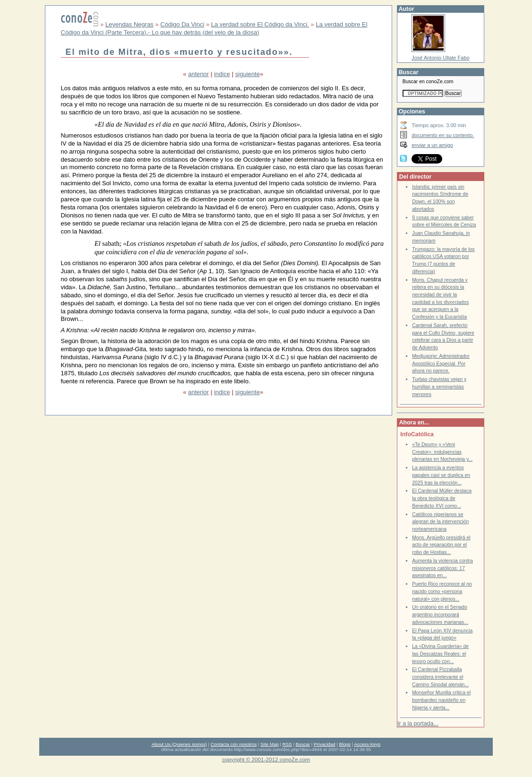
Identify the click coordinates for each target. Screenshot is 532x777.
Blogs (345, 744)
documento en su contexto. (443, 135)
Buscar (303, 744)
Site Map (269, 744)
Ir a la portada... (418, 724)
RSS (287, 744)
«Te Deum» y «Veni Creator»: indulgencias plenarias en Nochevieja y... (442, 452)
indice (222, 74)
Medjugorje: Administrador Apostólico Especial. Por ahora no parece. (441, 363)
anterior (198, 74)
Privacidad (325, 744)
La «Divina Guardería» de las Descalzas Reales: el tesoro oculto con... (440, 654)
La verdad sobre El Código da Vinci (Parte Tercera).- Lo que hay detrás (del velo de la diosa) (214, 28)
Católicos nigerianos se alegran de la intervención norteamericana (440, 522)
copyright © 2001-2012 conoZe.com (266, 759)
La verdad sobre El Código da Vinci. (260, 24)
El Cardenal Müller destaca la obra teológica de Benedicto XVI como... (442, 498)
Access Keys (367, 744)
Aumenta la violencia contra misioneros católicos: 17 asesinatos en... (442, 568)
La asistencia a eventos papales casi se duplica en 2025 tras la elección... (441, 475)
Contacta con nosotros (234, 744)
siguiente (248, 74)
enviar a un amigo (432, 145)
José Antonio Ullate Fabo (440, 58)
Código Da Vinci (182, 24)
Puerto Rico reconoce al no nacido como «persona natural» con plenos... (442, 591)
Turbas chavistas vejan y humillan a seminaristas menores (439, 387)
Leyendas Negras (129, 24)
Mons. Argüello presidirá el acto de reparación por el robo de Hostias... (441, 545)
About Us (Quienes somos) (179, 744)
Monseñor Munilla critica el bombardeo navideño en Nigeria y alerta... (441, 700)
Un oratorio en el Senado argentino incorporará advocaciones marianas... (440, 614)
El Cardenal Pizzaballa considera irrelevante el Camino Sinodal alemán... (440, 677)
